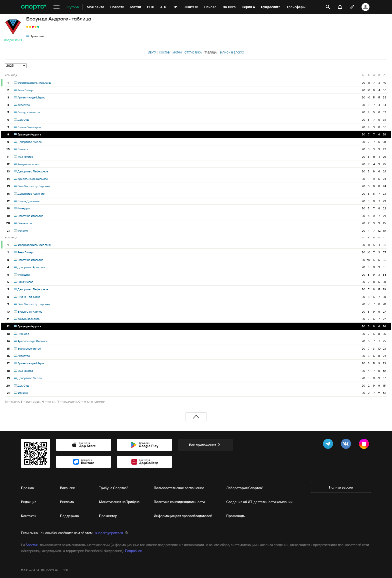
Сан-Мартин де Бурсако (34, 186)
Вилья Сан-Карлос (30, 127)
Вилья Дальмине (29, 201)
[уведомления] (340, 7)
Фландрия (24, 208)
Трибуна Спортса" (113, 488)
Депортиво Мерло (29, 142)
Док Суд (23, 120)
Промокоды (236, 516)
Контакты (29, 516)
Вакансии (68, 488)
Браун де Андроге (29, 134)
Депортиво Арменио (31, 194)
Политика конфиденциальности (179, 502)
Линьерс (23, 149)
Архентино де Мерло (31, 97)
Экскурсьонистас (29, 112)
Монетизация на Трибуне (119, 502)
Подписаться (13, 40)
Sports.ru (32, 545)
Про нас (27, 488)
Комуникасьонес (28, 164)
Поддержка (69, 516)
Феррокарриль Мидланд (34, 83)
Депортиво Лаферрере (33, 171)
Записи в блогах (232, 52)
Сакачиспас (25, 223)
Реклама (67, 502)
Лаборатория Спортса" (245, 488)
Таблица (211, 52)
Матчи (177, 52)
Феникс (23, 231)
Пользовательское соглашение (179, 488)
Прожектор (108, 516)
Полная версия (341, 487)
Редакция (29, 502)
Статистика (193, 52)
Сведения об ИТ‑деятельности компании (259, 502)
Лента (152, 52)
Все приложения (205, 445)
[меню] (56, 7)
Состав (164, 52)
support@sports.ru (109, 533)
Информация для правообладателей (183, 516)
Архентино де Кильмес (33, 179)
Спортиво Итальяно (30, 216)
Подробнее (133, 551)
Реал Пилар (25, 90)
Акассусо (24, 105)
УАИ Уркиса (25, 157)
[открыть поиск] (328, 7)
